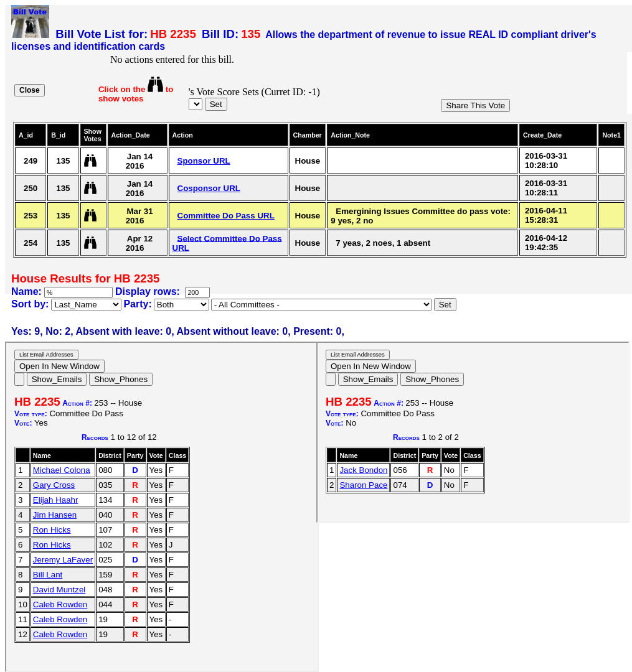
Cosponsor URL (209, 188)
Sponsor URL (204, 161)
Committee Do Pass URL (226, 216)
